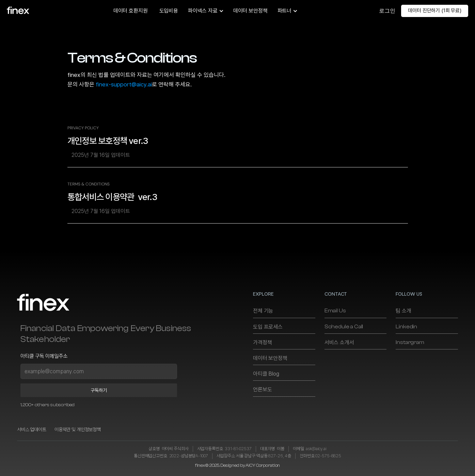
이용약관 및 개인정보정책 (78, 429)
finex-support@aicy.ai (124, 84)
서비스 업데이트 (32, 429)
